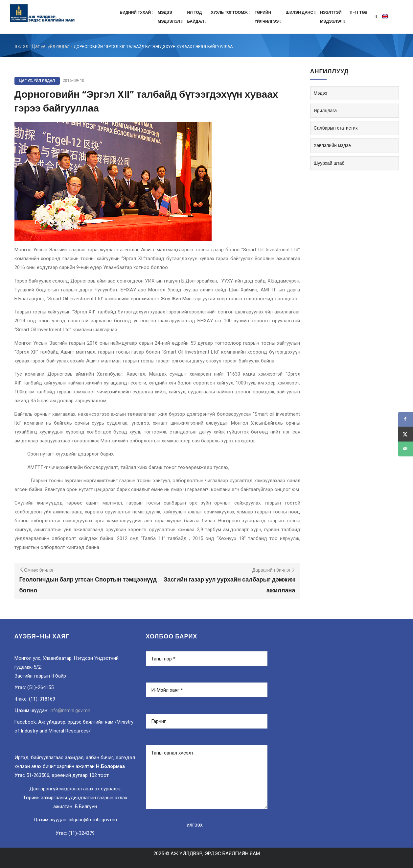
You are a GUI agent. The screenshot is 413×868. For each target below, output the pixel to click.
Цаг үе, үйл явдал (51, 46)
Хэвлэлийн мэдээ (332, 145)
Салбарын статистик (336, 128)
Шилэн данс (301, 12)
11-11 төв (358, 12)
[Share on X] (406, 434)
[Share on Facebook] (406, 419)
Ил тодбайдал (197, 17)
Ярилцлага (325, 111)
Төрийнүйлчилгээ (268, 17)
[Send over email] (406, 449)
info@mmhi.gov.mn (70, 710)
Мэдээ (321, 93)
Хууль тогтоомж (231, 12)
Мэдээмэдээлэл (171, 17)
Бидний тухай (137, 12)
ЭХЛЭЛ (21, 47)
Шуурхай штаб (329, 163)
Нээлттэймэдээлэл (333, 17)
